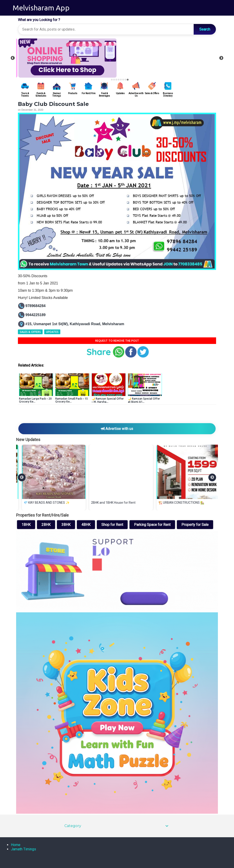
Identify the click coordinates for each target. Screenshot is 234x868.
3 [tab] (116, 80)
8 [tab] (128, 80)
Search (205, 29)
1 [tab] (112, 80)
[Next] (212, 477)
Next (221, 58)
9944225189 (35, 315)
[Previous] (22, 477)
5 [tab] (121, 80)
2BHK (46, 525)
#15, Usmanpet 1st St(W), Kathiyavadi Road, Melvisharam (75, 324)
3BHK (66, 525)
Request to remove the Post (117, 341)
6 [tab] (123, 80)
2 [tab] (114, 80)
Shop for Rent (112, 525)
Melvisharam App (41, 8)
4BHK (86, 525)
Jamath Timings (23, 849)
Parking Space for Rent (152, 525)
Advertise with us (117, 429)
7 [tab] (125, 80)
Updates (52, 332)
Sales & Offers (30, 332)
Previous (13, 58)
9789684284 (35, 306)
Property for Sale (195, 525)
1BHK (26, 525)
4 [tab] (119, 80)
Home (16, 845)
